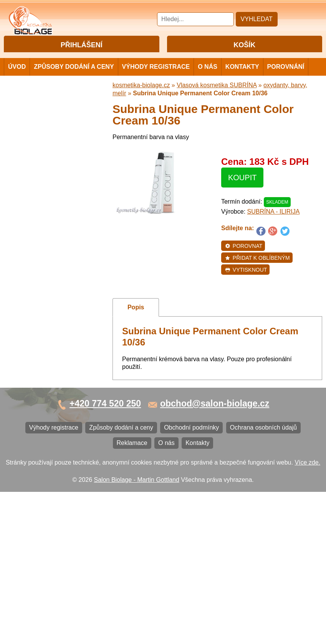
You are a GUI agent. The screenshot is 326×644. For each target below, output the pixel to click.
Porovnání (286, 80)
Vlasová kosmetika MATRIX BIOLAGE (49, 143)
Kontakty (242, 80)
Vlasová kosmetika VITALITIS (52, 293)
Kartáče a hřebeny (37, 369)
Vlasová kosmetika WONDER (52, 217)
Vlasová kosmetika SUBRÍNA (52, 200)
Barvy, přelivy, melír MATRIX (50, 159)
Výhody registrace (156, 80)
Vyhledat (257, 19)
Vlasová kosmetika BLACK (48, 344)
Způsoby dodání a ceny (74, 80)
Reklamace (27, 450)
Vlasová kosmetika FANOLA (50, 230)
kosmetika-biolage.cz (141, 99)
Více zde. (307, 614)
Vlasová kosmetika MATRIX (49, 127)
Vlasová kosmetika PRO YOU (52, 268)
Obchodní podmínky (39, 424)
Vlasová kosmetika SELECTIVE (55, 306)
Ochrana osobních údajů (45, 437)
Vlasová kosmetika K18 (43, 318)
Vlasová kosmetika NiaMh (47, 171)
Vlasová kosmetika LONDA (49, 255)
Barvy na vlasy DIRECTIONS (51, 331)
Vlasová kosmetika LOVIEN (49, 280)
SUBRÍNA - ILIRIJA (274, 225)
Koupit (242, 191)
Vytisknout (246, 283)
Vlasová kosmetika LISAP (47, 184)
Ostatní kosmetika (36, 356)
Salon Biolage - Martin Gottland (137, 632)
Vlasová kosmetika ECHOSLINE (56, 242)
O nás (208, 80)
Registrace (96, 58)
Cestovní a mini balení (42, 114)
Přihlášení (65, 58)
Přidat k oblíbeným (257, 271)
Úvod (17, 80)
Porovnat (244, 259)
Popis (136, 321)
